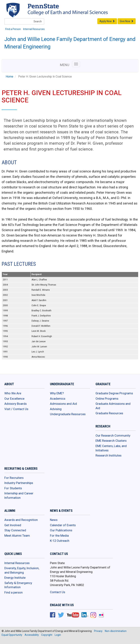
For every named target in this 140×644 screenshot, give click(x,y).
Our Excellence (14, 399)
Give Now (127, 21)
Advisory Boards (15, 404)
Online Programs (107, 399)
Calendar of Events (63, 525)
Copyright (47, 635)
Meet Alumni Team (17, 536)
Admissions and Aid (63, 404)
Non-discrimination (116, 631)
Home (9, 77)
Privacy (98, 631)
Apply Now (107, 21)
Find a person (13, 592)
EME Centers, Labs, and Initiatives (111, 448)
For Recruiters (14, 478)
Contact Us (58, 592)
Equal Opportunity (12, 635)
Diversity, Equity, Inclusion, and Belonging (22, 570)
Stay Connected (15, 530)
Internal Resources (34, 29)
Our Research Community (113, 435)
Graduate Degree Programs (114, 393)
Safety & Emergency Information (18, 585)
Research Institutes (108, 455)
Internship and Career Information (19, 495)
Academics (58, 399)
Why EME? (57, 393)
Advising (56, 409)
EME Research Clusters (111, 441)
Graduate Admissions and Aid (113, 406)
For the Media (59, 536)
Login (58, 635)
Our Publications (61, 530)
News (54, 520)
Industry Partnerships (19, 483)
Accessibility (32, 635)
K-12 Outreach (60, 541)
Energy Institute (15, 578)
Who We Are (13, 393)
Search (38, 21)
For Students (13, 488)
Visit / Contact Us (16, 409)
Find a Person (13, 29)
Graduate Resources (109, 413)
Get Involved (13, 525)
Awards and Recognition (21, 520)
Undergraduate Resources (68, 414)
